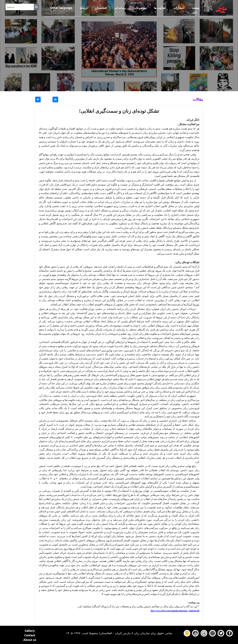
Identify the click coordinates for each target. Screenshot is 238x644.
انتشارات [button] (179, 8)
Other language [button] (61, 8)
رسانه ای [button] (120, 8)
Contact (30, 635)
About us (30, 640)
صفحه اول (199, 10)
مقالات (198, 99)
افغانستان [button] (101, 8)
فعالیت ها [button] (160, 8)
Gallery (30, 631)
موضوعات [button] (140, 8)
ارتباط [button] (83, 8)
